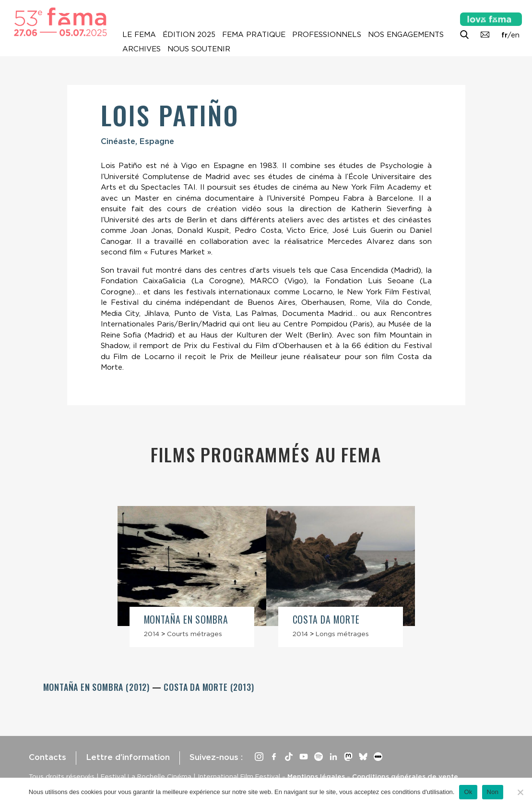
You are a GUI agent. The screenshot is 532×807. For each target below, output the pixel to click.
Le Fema (139, 35)
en (515, 35)
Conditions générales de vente (405, 776)
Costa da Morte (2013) (209, 687)
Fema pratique (254, 35)
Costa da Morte (326, 620)
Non (493, 792)
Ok (468, 792)
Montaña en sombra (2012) (98, 687)
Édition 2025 (189, 35)
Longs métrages (342, 634)
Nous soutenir (199, 49)
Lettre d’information (128, 757)
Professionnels (327, 35)
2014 (152, 634)
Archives (142, 49)
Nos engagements (406, 35)
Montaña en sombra (186, 620)
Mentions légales (316, 776)
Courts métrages (195, 634)
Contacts (47, 757)
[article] (192, 577)
